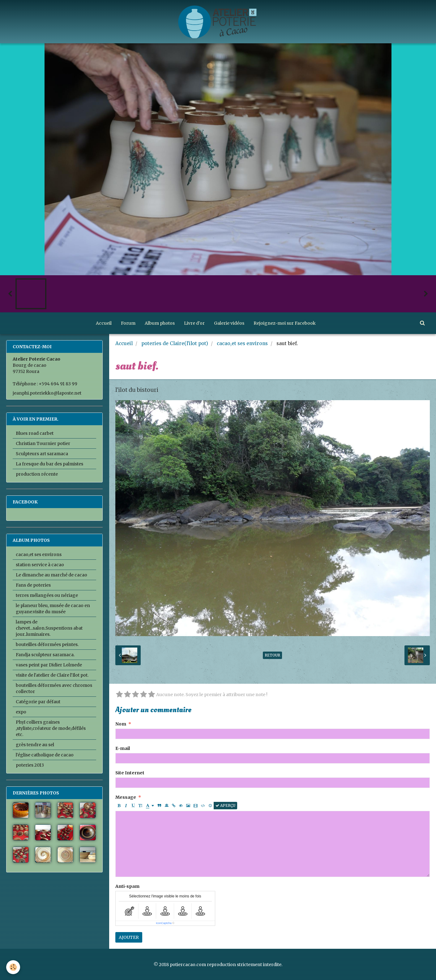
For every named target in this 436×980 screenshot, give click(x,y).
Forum (128, 323)
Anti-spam (127, 886)
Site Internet (130, 773)
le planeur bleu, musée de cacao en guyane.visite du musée (53, 609)
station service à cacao (40, 565)
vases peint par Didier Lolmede (49, 665)
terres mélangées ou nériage (47, 595)
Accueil (104, 323)
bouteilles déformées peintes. (47, 644)
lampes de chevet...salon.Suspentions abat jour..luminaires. (49, 628)
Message (126, 797)
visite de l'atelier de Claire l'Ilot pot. (52, 675)
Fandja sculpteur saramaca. (45, 655)
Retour (272, 655)
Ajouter (129, 937)
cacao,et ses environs (242, 343)
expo (21, 712)
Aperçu (225, 805)
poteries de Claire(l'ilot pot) (175, 343)
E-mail (123, 748)
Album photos (160, 323)
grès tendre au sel (35, 745)
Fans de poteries (33, 585)
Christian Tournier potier (43, 443)
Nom (121, 724)
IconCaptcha (164, 923)
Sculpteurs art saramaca (42, 454)
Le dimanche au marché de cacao (51, 575)
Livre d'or (194, 323)
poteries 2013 (30, 765)
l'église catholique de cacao (45, 755)
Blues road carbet (35, 433)
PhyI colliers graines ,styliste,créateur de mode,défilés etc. (51, 728)
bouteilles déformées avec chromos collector (54, 688)
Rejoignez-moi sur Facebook (285, 323)
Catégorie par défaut (38, 702)
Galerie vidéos (229, 323)
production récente (37, 474)
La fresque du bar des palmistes (49, 464)
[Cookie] (13, 967)
